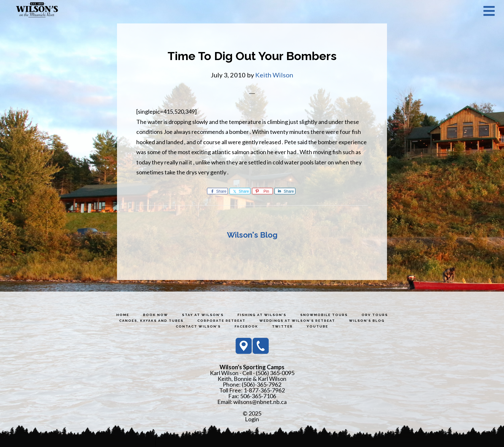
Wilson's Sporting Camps (37, 11)
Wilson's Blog (252, 235)
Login (252, 419)
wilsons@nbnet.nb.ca (260, 402)
